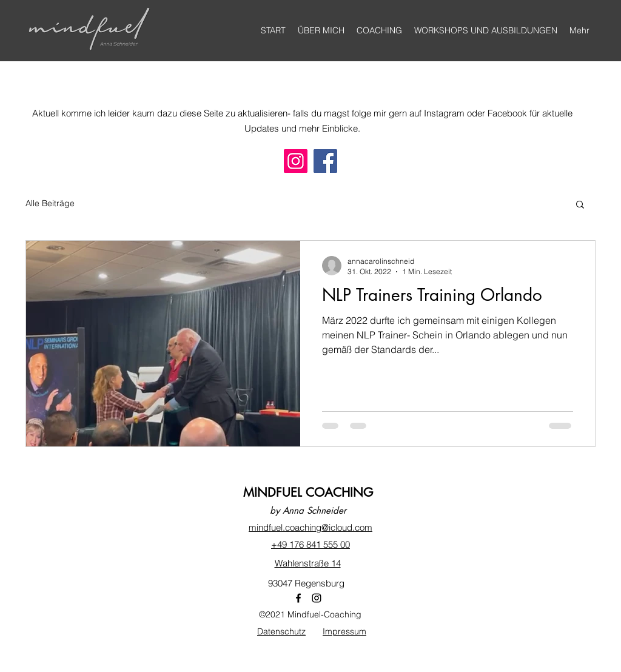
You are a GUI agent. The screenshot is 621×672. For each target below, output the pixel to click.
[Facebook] (325, 161)
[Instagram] (296, 161)
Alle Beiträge (50, 203)
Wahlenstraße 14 (308, 563)
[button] (580, 205)
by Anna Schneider (308, 510)
